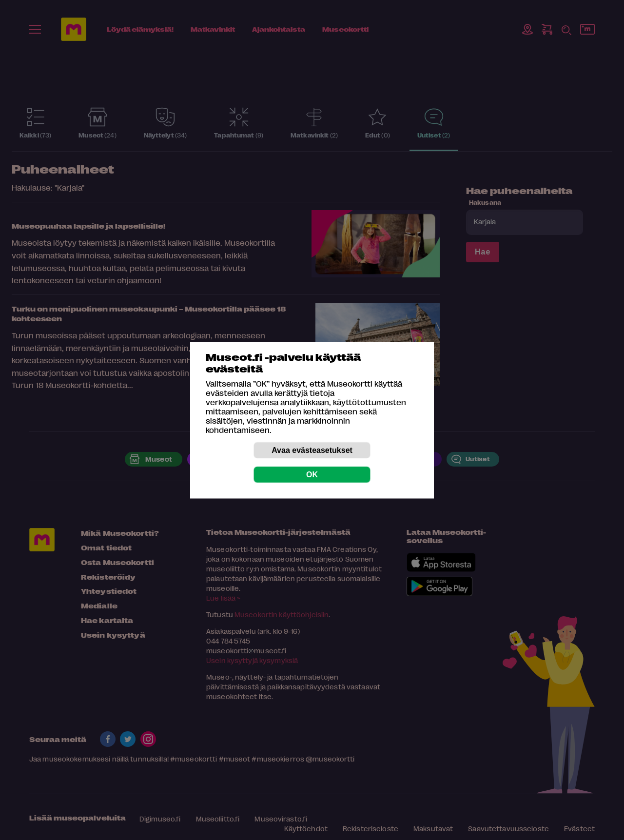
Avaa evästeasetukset (312, 450)
